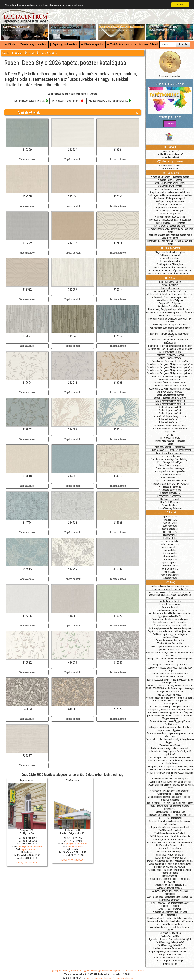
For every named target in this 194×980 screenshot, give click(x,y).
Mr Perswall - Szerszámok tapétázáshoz (170, 297)
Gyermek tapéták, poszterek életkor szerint (170, 821)
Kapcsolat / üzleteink (147, 44)
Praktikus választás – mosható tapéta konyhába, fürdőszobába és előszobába (170, 844)
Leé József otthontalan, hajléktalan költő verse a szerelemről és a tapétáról (170, 923)
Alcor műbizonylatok (170, 258)
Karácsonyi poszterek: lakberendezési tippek (170, 628)
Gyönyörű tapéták (170, 607)
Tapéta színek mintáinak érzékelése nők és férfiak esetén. (170, 786)
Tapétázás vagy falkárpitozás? (170, 942)
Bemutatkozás (170, 964)
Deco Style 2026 (49, 53)
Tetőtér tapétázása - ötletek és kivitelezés (170, 836)
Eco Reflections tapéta (170, 352)
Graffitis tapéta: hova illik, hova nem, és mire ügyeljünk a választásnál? (170, 615)
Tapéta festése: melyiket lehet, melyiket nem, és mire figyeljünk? (170, 681)
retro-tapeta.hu (170, 559)
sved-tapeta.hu (170, 526)
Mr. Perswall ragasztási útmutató (170, 226)
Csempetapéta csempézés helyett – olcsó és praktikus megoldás (170, 798)
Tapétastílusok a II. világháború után (170, 885)
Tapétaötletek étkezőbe (170, 601)
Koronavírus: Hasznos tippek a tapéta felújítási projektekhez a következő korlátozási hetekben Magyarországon (170, 715)
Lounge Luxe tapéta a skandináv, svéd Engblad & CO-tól (170, 660)
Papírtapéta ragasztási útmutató (170, 223)
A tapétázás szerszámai (170, 909)
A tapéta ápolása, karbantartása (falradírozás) (170, 952)
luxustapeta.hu (170, 535)
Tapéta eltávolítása (170, 288)
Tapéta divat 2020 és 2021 (170, 650)
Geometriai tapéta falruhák (170, 794)
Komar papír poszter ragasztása (170, 471)
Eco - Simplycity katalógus (170, 462)
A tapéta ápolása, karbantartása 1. (170, 958)
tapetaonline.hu (170, 578)
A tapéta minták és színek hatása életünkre (170, 192)
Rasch (32, 53)
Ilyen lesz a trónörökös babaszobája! (170, 948)
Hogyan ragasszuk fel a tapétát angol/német (170, 450)
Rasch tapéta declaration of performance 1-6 (170, 271)
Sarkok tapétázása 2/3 (170, 410)
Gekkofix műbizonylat (170, 255)
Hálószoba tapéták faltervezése (170, 812)
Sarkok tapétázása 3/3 (170, 407)
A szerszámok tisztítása (170, 475)
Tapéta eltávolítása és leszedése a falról (170, 827)
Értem (180, 5)
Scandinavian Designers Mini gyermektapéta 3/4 (170, 370)
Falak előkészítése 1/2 (170, 422)
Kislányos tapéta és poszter (170, 692)
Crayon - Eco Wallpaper (170, 303)
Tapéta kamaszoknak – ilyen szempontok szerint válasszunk (170, 735)
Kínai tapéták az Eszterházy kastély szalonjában (170, 918)
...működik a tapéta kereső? (170, 154)
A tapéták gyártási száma (170, 180)
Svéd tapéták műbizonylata (170, 264)
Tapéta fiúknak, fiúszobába (170, 643)
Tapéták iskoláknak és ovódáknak (170, 833)
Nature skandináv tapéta (170, 358)
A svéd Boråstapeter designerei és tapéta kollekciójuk (170, 880)
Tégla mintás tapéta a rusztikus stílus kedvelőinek (170, 770)
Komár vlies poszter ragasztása (170, 441)
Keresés (183, 44)
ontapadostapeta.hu (170, 544)
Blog (171, 582)
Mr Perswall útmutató (170, 438)
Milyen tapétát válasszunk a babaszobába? (170, 758)
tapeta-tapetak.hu (170, 547)
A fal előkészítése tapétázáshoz (170, 217)
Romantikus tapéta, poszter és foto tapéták (170, 815)
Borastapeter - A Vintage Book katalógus (170, 459)
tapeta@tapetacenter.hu (76, 844)
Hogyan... (171, 147)
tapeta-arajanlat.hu (170, 575)
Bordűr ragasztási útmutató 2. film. (170, 398)
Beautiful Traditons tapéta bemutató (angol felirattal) (170, 335)
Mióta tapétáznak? (170, 915)
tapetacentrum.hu (30, 849)
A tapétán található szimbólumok (170, 183)
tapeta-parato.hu (170, 529)
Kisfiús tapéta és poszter (170, 695)
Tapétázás (170, 432)
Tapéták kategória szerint (32, 44)
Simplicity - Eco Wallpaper (170, 306)
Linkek (171, 512)
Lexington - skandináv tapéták (170, 355)
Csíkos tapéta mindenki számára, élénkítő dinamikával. (170, 807)
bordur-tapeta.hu (170, 566)
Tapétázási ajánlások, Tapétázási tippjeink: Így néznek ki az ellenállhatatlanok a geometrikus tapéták (170, 595)
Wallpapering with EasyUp (170, 186)
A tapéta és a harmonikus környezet (170, 912)
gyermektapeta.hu (170, 541)
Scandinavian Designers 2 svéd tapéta (170, 361)
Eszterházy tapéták (170, 936)
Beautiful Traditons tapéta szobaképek (170, 340)
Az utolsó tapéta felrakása (170, 392)
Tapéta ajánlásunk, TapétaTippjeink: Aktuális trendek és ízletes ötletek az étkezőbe (170, 588)
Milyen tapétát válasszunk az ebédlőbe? (170, 647)
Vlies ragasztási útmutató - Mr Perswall (170, 484)
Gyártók (19, 53)
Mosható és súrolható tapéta (170, 852)
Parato (170, 444)
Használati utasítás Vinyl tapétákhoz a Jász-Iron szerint (170, 242)
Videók (171, 278)
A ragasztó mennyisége (170, 487)
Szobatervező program (170, 166)
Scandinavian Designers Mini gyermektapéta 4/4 (170, 373)
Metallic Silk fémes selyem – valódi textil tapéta (170, 861)
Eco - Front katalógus (170, 456)
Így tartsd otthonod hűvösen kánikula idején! (170, 939)
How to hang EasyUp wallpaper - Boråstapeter (170, 309)
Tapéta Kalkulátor (170, 169)
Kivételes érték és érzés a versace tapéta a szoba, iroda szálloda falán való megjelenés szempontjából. (170, 701)
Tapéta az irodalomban (170, 933)
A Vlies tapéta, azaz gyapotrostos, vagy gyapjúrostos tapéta (170, 904)
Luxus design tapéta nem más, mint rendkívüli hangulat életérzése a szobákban (170, 865)
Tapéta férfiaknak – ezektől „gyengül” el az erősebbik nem (170, 723)
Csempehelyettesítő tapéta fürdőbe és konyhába (170, 766)
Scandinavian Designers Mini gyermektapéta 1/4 (170, 364)
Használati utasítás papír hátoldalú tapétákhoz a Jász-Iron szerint (170, 236)
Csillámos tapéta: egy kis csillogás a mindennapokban (170, 636)
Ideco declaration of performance (170, 268)
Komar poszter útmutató (170, 204)
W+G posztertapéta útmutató (170, 201)
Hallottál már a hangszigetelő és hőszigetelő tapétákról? (170, 753)
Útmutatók (171, 173)
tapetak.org (170, 572)
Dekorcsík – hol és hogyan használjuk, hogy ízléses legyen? (170, 741)
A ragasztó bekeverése (170, 490)
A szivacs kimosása (170, 478)
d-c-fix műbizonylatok (170, 261)
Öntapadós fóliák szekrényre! (170, 855)
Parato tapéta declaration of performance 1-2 (170, 274)
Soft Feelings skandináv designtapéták (170, 377)
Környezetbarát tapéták (170, 955)
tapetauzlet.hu (170, 523)
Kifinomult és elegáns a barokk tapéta (170, 779)
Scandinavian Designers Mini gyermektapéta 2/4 (170, 367)
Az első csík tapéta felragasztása (170, 416)
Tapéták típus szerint (119, 44)
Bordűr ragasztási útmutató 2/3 (170, 401)
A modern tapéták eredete (170, 888)
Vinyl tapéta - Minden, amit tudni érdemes (170, 791)
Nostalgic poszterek (170, 499)
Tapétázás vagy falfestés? (170, 945)
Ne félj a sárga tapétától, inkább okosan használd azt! (170, 774)
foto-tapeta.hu (170, 553)
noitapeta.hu (170, 550)
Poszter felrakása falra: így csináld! (170, 625)
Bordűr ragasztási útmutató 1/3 (170, 404)
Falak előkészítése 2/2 (170, 282)
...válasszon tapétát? (170, 151)
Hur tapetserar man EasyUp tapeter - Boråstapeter (170, 313)
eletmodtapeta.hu (170, 569)
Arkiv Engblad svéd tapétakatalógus (170, 325)
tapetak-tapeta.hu (170, 562)
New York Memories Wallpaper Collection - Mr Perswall (170, 320)
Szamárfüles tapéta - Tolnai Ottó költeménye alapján (170, 929)
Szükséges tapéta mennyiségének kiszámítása (170, 195)
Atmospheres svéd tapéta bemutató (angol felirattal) (170, 329)
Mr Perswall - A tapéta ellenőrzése (170, 291)
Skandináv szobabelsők (170, 380)
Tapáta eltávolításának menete (170, 395)
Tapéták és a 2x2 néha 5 (170, 830)
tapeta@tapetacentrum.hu (30, 846)
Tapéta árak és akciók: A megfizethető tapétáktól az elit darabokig (170, 762)
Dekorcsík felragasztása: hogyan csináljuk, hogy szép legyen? (170, 669)
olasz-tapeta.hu (170, 532)
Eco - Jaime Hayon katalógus (170, 453)
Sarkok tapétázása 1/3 (170, 413)
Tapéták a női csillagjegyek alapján (170, 858)
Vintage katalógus (170, 285)
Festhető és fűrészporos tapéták (170, 198)
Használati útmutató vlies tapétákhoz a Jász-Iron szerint (170, 230)
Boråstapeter (170, 343)
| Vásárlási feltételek (135, 971)
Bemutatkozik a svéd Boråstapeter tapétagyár (170, 346)
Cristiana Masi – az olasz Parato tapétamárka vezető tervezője (170, 871)
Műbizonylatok (171, 248)
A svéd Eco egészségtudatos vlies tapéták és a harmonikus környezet (170, 898)
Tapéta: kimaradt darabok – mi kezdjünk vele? (170, 631)
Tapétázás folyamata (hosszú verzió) (170, 383)
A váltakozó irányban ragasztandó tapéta (170, 177)
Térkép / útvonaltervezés (27, 863)
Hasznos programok (171, 161)
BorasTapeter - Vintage (170, 316)
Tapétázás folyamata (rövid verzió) (170, 386)
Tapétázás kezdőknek (170, 745)
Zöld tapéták (170, 824)
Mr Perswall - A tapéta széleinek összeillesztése (170, 294)
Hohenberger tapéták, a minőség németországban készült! (170, 654)
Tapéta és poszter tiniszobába (170, 640)
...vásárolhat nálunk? (170, 157)
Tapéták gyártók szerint (64, 44)
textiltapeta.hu (170, 538)
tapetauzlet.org (170, 520)
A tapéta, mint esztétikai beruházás (170, 840)
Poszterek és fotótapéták (170, 818)
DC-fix (170, 435)
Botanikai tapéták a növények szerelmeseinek (170, 782)
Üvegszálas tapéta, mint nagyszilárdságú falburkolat (170, 892)
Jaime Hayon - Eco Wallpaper (170, 300)
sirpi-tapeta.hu (170, 556)
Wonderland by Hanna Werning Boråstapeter (170, 389)
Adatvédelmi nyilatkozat (111, 971)
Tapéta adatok (27, 159)
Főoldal (10, 44)
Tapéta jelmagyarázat (170, 214)
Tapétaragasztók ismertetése (170, 208)
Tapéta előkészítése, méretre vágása (170, 426)
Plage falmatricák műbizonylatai (170, 252)
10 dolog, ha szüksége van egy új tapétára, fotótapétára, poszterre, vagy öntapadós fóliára (170, 708)
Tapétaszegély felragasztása (170, 610)
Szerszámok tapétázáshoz (170, 496)
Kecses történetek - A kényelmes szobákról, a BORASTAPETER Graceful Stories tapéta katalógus (170, 687)
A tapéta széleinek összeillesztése (170, 481)
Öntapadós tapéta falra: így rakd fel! (170, 665)
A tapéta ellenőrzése (170, 493)
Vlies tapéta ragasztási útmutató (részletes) (170, 220)
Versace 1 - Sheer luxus (170, 848)
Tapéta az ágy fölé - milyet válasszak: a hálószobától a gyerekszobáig (170, 675)
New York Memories (170, 502)
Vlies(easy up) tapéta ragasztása (170, 447)
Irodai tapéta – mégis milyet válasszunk (170, 748)
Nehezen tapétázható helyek (170, 211)
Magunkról (90, 971)
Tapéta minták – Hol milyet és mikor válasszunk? (170, 803)
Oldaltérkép (75, 971)
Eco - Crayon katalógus (170, 465)
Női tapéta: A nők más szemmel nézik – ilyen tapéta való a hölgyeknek (170, 729)
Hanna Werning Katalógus (170, 508)
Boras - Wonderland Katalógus (170, 468)
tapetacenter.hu (75, 846)
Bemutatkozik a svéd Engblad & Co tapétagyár (170, 349)
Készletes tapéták (92, 44)
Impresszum (59, 971)
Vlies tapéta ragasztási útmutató (170, 189)
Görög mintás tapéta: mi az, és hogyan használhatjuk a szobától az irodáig (170, 621)
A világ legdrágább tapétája (170, 961)
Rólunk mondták (170, 876)
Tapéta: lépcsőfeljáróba (170, 604)
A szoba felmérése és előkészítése (170, 429)
